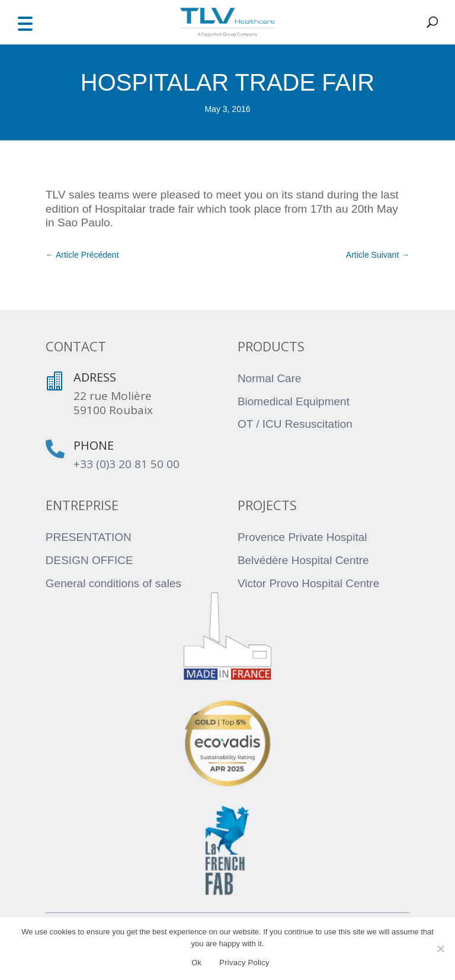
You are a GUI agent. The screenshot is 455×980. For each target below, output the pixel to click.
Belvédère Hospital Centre (303, 560)
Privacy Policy (244, 963)
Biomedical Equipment (294, 401)
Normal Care (270, 378)
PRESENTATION (89, 537)
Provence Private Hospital (302, 537)
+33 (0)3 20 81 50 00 (126, 464)
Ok (196, 963)
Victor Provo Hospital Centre (308, 583)
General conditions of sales (113, 583)
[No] (440, 949)
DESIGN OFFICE (89, 560)
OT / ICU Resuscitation (295, 424)
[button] (25, 22)
